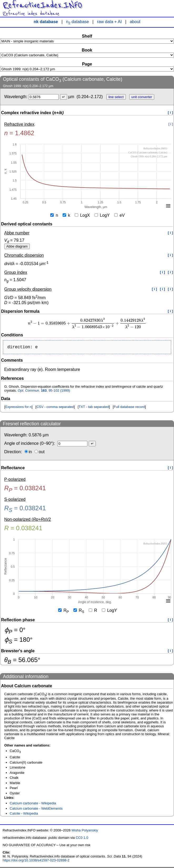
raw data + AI (110, 22)
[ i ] (171, 112)
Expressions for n (18, 408)
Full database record (129, 408)
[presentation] (87, 323)
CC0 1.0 (82, 839)
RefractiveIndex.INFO (42, 5)
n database (78, 22)
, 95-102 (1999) (44, 392)
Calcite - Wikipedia (24, 814)
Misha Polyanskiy (85, 831)
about (135, 22)
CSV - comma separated (55, 408)
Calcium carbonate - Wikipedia (33, 804)
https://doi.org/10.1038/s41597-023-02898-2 (36, 861)
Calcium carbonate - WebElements (36, 809)
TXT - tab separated (94, 408)
